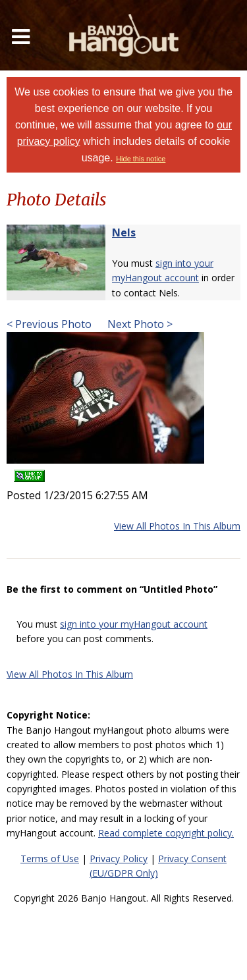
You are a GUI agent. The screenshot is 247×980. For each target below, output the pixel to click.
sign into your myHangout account (134, 624)
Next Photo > (139, 324)
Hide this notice (141, 159)
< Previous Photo (49, 324)
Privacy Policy (119, 858)
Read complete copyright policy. (166, 833)
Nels (124, 232)
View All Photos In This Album (177, 526)
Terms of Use (50, 858)
